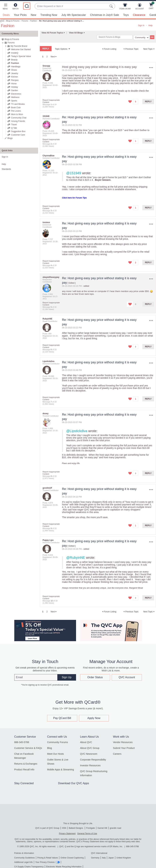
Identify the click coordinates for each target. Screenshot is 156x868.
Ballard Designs (76, 828)
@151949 (74, 173)
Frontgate (91, 828)
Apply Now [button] (94, 718)
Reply (148, 101)
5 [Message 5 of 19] (51, 307)
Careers (117, 754)
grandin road (115, 828)
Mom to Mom (17, 114)
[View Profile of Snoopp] (46, 66)
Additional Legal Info (24, 862)
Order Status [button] (95, 677)
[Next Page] (54, 56)
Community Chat (19, 118)
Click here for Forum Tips (74, 198)
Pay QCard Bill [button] (62, 718)
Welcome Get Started (21, 49)
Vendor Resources (123, 742)
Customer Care (18, 135)
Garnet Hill (102, 828)
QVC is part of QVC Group (47, 828)
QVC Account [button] (127, 677)
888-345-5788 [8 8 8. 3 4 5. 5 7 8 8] (132, 846)
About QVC (86, 742)
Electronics (16, 94)
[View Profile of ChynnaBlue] (48, 155)
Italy (104, 858)
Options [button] (151, 67)
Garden (14, 90)
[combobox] (71, 6)
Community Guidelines (25, 858)
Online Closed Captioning (72, 858)
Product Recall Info (24, 769)
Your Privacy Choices (45, 862)
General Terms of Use (87, 833)
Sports (14, 101)
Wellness (15, 97)
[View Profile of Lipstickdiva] (48, 361)
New (34, 15)
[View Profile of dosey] (46, 413)
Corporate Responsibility (93, 759)
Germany (95, 858)
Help (150, 25)
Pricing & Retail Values (48, 858)
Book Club (16, 107)
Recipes (15, 80)
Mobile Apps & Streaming (60, 769)
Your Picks (20, 15)
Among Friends (18, 121)
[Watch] (15, 7)
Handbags (16, 66)
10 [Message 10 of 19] (52, 601)
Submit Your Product (124, 748)
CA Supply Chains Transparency (29, 866)
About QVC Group (90, 748)
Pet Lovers (16, 111)
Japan (111, 858)
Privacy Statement (67, 833)
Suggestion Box (18, 131)
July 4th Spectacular (74, 15)
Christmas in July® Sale (104, 15)
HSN (64, 828)
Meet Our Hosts (55, 754)
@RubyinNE (76, 557)
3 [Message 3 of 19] (51, 210)
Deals (6, 15)
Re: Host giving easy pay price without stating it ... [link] (61, 21)
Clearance (139, 15)
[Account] (140, 7)
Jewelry (15, 73)
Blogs (10, 138)
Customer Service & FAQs (28, 748)
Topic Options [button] (61, 49)
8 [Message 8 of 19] (51, 476)
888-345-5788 (22, 742)
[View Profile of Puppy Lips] (48, 540)
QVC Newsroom (89, 754)
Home (14, 83)
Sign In (141, 25)
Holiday (14, 87)
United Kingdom (124, 858)
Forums (25, 21)
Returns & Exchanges (26, 764)
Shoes (14, 70)
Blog (50, 748)
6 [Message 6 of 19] (51, 349)
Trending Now (49, 15)
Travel (14, 124)
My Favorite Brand (19, 46)
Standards (6, 169)
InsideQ (15, 53)
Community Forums (58, 742)
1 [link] (43, 56)
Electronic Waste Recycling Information (64, 866)
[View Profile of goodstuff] (47, 488)
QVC (2, 21)
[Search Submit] (112, 6)
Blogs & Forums (13, 21)
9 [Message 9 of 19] (51, 528)
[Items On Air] (125, 7)
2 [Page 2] (47, 56)
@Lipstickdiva (77, 431)
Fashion (34, 21)
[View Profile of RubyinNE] (47, 319)
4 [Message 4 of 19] (51, 265)
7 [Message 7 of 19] (51, 402)
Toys (126, 15)
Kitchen (14, 77)
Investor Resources (90, 765)
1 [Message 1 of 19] (51, 104)
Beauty (14, 60)
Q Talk (14, 128)
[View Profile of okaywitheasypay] (51, 277)
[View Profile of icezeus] (46, 222)
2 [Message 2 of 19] (51, 144)
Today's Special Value (21, 56)
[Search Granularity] (141, 37)
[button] (5, 7)
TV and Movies (18, 104)
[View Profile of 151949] (46, 116)
